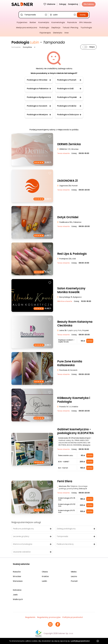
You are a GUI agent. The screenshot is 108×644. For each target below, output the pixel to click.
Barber (33, 22)
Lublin (44, 581)
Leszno (74, 576)
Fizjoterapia (45, 33)
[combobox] (34, 15)
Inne (67, 33)
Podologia (44, 28)
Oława (45, 572)
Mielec (74, 572)
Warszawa (18, 581)
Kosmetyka (44, 22)
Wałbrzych (18, 599)
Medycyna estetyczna (27, 28)
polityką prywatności (81, 641)
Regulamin (30, 617)
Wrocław (17, 576)
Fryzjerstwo (22, 22)
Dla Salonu (89, 4)
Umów (90, 341)
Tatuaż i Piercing (70, 28)
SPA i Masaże (85, 22)
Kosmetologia (58, 22)
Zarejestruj (73, 4)
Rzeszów (17, 572)
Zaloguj (63, 4)
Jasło (15, 595)
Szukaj (83, 15)
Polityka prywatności (73, 617)
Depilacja (56, 28)
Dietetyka (58, 33)
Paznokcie (72, 22)
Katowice (17, 590)
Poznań (74, 581)
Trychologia (86, 28)
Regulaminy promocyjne (49, 617)
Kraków (45, 576)
